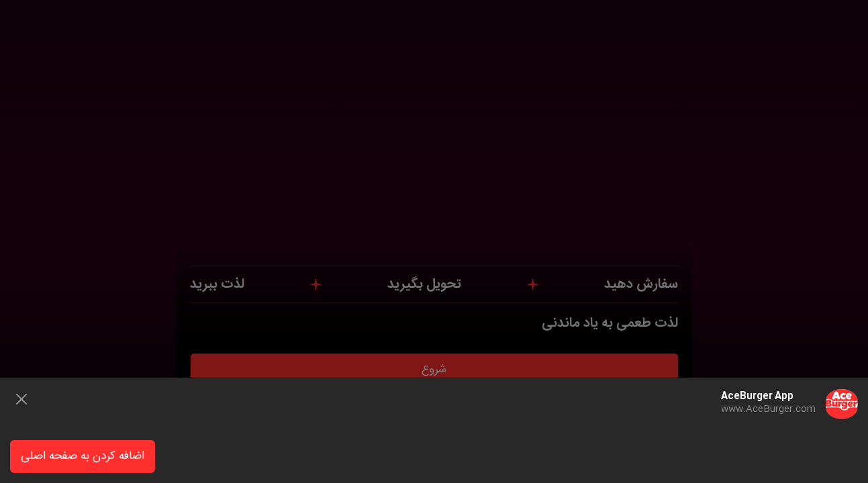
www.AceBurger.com (768, 409)
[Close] (21, 399)
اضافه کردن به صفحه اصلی (83, 456)
